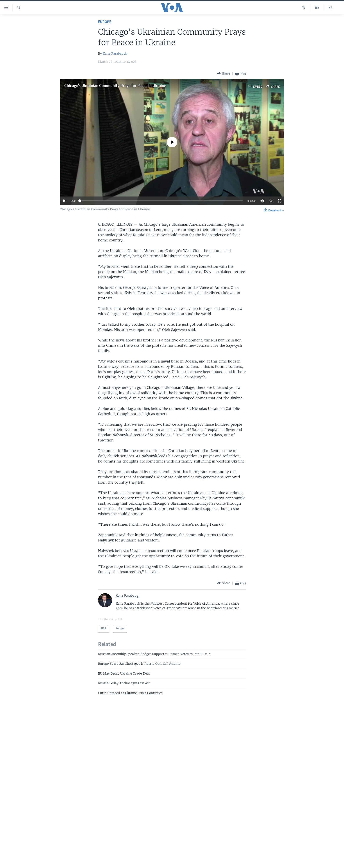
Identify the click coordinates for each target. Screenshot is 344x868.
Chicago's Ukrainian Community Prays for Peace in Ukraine (115, 86)
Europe (105, 22)
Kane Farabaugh (115, 54)
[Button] (223, 74)
